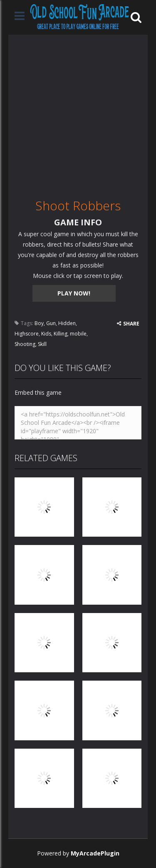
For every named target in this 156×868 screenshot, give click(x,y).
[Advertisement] (78, 113)
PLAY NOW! (74, 293)
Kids (46, 334)
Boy (39, 323)
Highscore (27, 334)
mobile (78, 334)
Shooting (25, 344)
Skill (42, 344)
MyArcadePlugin (95, 853)
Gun (51, 323)
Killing (61, 334)
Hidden (67, 323)
